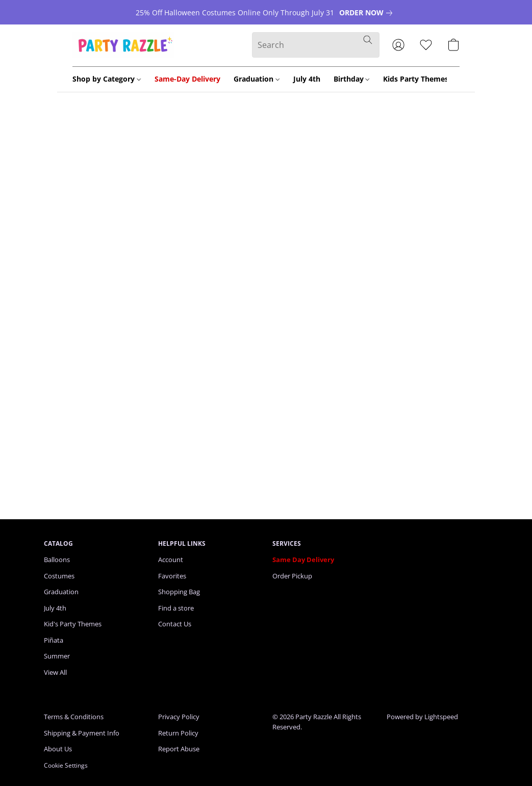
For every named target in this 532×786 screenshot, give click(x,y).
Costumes (59, 576)
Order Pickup (292, 576)
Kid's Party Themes (73, 624)
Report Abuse (179, 749)
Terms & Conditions (74, 717)
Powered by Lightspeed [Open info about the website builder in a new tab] (422, 717)
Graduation (257, 79)
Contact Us (175, 624)
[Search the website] (368, 40)
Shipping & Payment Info (82, 733)
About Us (58, 749)
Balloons (57, 560)
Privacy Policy (179, 717)
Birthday (352, 79)
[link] (368, 13)
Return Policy (178, 733)
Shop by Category (107, 79)
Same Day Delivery (303, 560)
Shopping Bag (179, 592)
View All (55, 672)
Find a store (176, 608)
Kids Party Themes (419, 79)
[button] (123, 45)
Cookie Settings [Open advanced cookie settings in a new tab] (66, 765)
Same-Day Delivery (187, 79)
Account (171, 560)
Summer (57, 656)
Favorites (172, 576)
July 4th (307, 79)
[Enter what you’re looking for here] (316, 45)
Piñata (54, 640)
